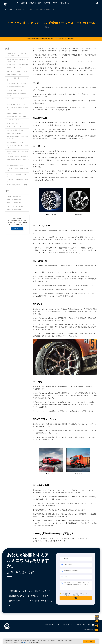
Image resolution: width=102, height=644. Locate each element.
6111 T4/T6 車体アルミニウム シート (16, 123)
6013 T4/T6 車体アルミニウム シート (16, 126)
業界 (43, 4)
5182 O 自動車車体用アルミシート (16, 113)
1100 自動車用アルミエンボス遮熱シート (17, 64)
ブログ (58, 4)
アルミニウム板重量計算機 (14, 196)
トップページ (9, 9)
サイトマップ (67, 624)
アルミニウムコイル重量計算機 (15, 206)
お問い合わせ (68, 4)
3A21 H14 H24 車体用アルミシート (16, 90)
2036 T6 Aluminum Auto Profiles (15, 165)
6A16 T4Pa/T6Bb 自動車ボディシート (16, 119)
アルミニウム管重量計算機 (14, 202)
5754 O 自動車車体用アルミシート (16, 104)
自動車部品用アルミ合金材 (14, 67)
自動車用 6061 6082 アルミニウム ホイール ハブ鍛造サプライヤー (17, 54)
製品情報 (36, 4)
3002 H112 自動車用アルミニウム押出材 (17, 184)
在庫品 (57, 38)
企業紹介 (27, 4)
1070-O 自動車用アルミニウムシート (16, 83)
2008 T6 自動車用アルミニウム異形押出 (17, 156)
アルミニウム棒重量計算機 (14, 199)
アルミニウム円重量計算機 (14, 209)
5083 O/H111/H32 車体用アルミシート (16, 116)
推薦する (50, 4)
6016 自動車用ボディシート (14, 74)
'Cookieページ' (26, 642)
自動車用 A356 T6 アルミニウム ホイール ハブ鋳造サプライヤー (18, 60)
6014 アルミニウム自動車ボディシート (17, 71)
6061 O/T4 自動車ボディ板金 (14, 133)
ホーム (19, 4)
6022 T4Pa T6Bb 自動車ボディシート (16, 130)
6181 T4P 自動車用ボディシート (15, 142)
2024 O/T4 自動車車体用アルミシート (17, 86)
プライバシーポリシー (52, 624)
